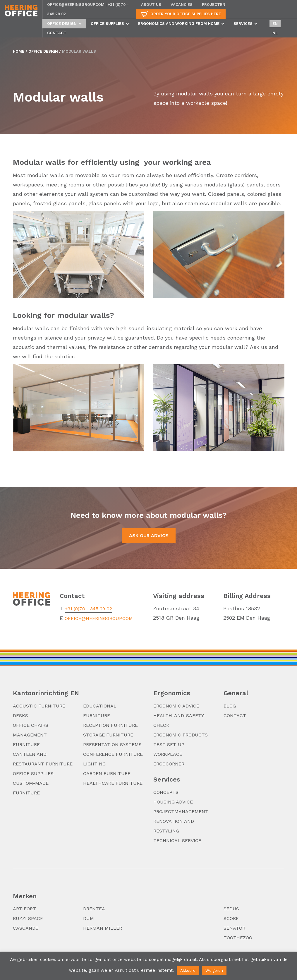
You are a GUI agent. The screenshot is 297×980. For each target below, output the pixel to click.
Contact (57, 33)
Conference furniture (113, 754)
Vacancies (182, 5)
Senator (234, 928)
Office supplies (107, 24)
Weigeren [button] (214, 970)
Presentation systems (112, 745)
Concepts (166, 792)
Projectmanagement (181, 812)
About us (151, 5)
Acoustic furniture (39, 706)
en (275, 24)
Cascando (26, 928)
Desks (20, 716)
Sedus (231, 909)
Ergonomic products (181, 735)
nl (275, 33)
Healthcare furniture (113, 783)
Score (231, 918)
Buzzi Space (28, 918)
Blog (230, 706)
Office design (62, 24)
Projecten (214, 5)
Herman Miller (103, 928)
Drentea (94, 909)
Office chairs (31, 725)
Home (19, 51)
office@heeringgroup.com (76, 5)
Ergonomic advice (176, 706)
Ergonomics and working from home (179, 24)
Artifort (24, 909)
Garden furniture (107, 773)
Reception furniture (110, 725)
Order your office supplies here (186, 14)
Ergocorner (169, 764)
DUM (89, 918)
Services (243, 24)
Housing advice (173, 802)
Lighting (94, 764)
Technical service (177, 841)
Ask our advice (149, 536)
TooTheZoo (238, 938)
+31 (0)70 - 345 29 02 (89, 609)
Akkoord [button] (188, 970)
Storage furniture (108, 735)
